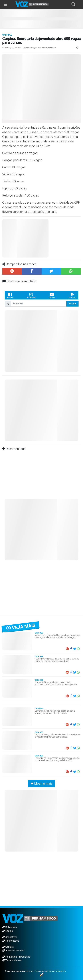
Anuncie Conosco (13, 951)
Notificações (11, 941)
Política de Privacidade (16, 957)
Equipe (8, 931)
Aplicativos (10, 937)
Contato (8, 947)
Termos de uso (12, 960)
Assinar (72, 304)
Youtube (52, 295)
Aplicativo (72, 295)
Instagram (31, 295)
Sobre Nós (10, 927)
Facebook (10, 295)
